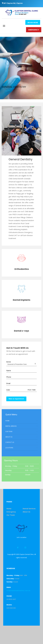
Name (9, 371)
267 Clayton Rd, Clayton (12, 3)
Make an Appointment (16, 399)
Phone (9, 377)
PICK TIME (32, 390)
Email (8, 383)
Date (8, 390)
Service (9, 362)
